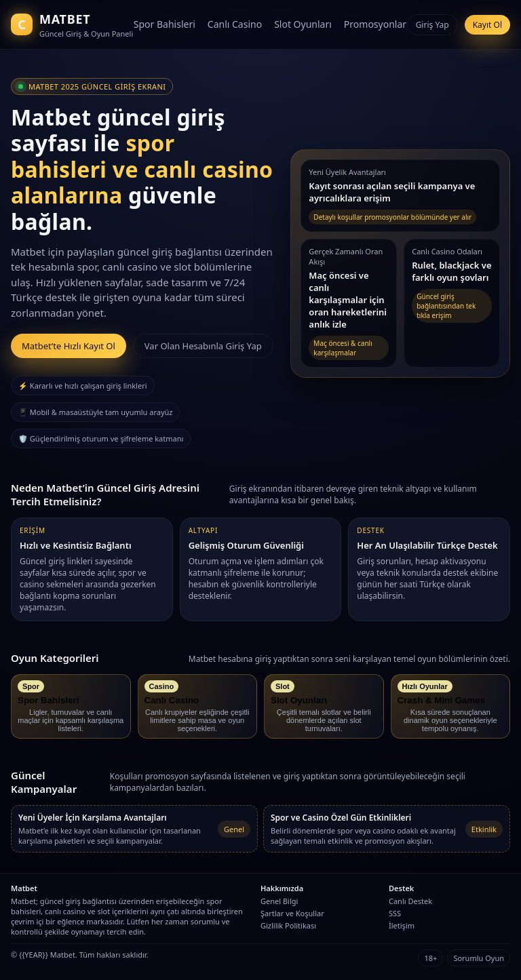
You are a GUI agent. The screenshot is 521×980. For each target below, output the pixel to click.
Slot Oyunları (303, 24)
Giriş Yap (432, 25)
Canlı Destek (410, 901)
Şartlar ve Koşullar (292, 913)
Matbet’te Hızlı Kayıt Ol (69, 346)
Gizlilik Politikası (288, 925)
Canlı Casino (235, 24)
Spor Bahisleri (165, 24)
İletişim (402, 925)
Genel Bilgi (279, 901)
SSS (395, 913)
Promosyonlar (375, 24)
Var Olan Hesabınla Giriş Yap (203, 346)
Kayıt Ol (487, 25)
